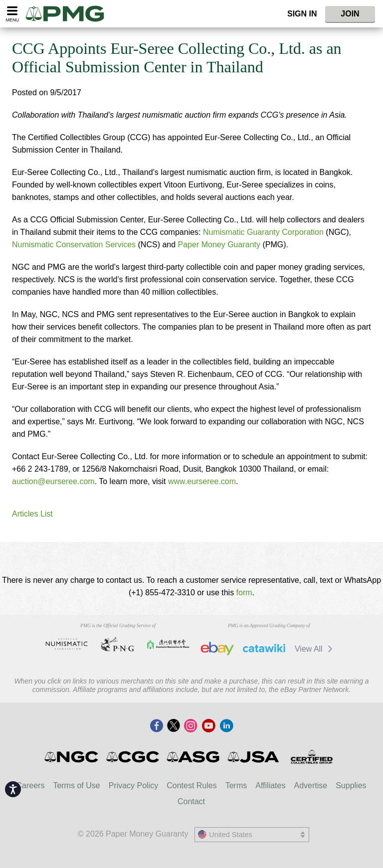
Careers (30, 785)
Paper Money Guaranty (219, 245)
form (244, 593)
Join (350, 14)
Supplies (351, 785)
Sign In (302, 14)
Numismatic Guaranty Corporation (263, 232)
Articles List (32, 514)
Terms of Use (76, 785)
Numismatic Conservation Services (74, 245)
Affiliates (270, 785)
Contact (191, 801)
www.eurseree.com (202, 481)
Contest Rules (192, 785)
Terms (236, 785)
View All (315, 649)
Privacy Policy (134, 785)
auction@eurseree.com (53, 481)
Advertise (310, 785)
